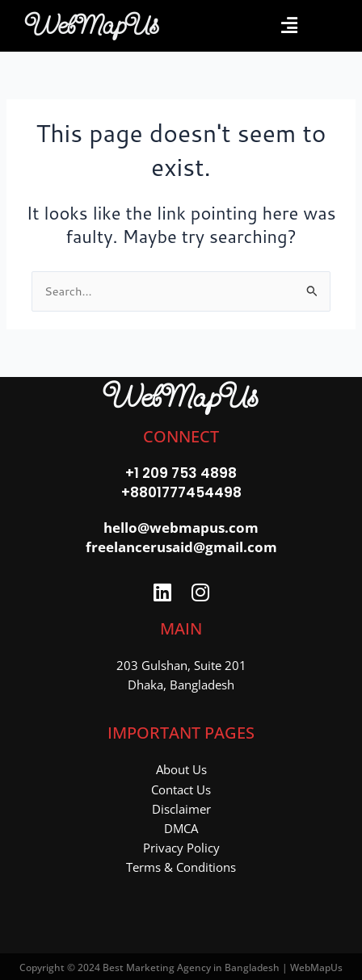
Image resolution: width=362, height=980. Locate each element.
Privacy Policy (181, 848)
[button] (289, 25)
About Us (181, 769)
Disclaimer (181, 809)
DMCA (181, 828)
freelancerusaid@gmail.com (181, 547)
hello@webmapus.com (181, 528)
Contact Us (181, 789)
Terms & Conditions (181, 867)
